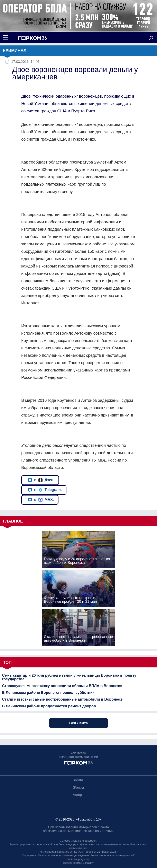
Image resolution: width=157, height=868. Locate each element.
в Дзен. (41, 480)
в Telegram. (45, 490)
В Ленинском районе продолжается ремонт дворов (49, 706)
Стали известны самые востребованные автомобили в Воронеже (62, 699)
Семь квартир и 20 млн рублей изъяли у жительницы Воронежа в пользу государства (69, 677)
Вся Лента (79, 723)
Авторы (78, 795)
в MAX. (41, 500)
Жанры (78, 787)
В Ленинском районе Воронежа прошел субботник (48, 693)
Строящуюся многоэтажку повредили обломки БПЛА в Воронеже (62, 686)
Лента (78, 780)
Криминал (15, 51)
